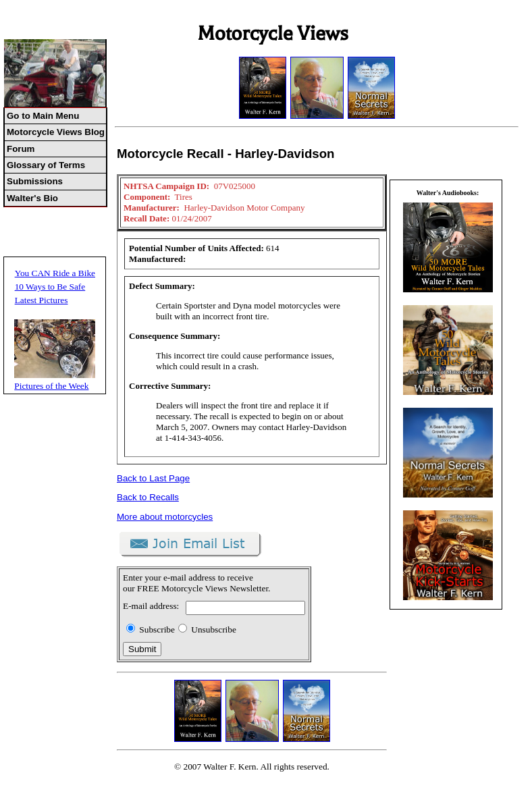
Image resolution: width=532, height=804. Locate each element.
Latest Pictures (42, 300)
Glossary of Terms (46, 165)
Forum (21, 149)
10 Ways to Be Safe (50, 287)
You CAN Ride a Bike (55, 273)
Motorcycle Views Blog (56, 132)
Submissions (35, 181)
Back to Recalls (148, 497)
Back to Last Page (153, 478)
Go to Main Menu (43, 116)
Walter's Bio (32, 198)
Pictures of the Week (51, 386)
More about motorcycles (165, 517)
